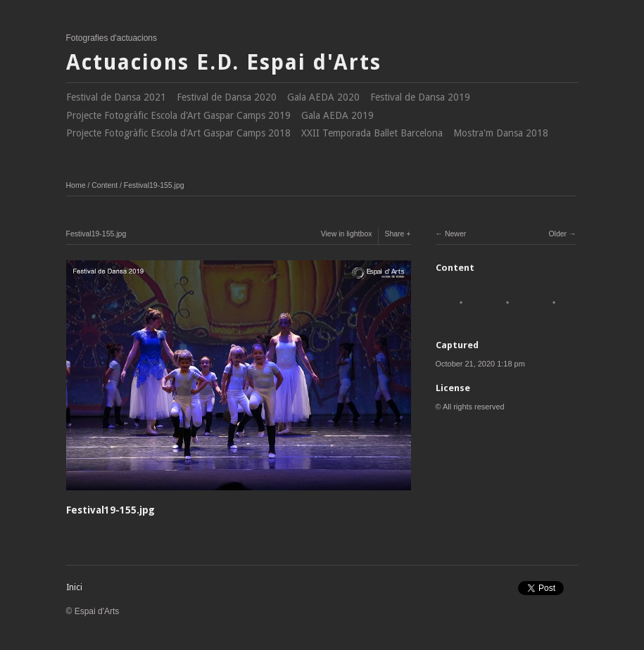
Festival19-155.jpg (154, 185)
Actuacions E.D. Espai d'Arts (224, 62)
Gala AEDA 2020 (323, 97)
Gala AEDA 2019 (337, 115)
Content (105, 185)
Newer (455, 234)
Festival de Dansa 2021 (116, 97)
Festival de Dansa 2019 (420, 97)
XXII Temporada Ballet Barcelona (372, 133)
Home (76, 185)
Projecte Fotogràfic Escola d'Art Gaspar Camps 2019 (178, 115)
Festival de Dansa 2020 (227, 97)
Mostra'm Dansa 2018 (501, 133)
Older (557, 234)
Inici (74, 587)
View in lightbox (347, 234)
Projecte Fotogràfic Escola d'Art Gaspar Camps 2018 (178, 133)
